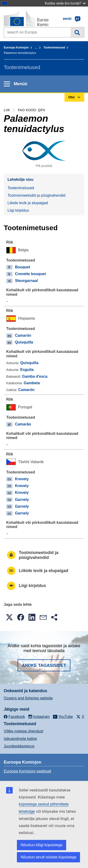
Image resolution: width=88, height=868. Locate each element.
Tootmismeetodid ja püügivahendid (36, 195)
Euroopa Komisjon (16, 48)
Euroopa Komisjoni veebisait (27, 771)
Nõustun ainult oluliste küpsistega (48, 857)
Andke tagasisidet (44, 665)
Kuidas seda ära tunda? (65, 3)
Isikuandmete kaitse (20, 739)
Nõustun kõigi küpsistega (42, 845)
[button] (9, 617)
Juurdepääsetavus (19, 746)
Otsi (77, 32)
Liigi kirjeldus (18, 210)
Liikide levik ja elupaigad (28, 203)
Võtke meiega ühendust (23, 731)
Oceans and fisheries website (28, 698)
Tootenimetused (54, 48)
